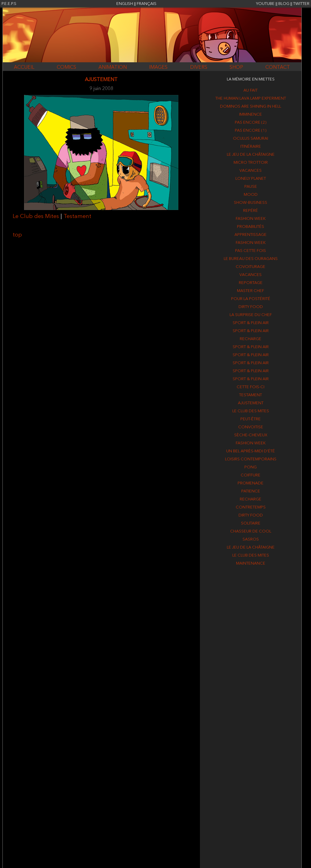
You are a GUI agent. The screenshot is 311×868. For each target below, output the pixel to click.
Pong (251, 467)
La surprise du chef (251, 315)
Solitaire (251, 523)
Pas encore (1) (251, 131)
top (17, 235)
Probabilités (251, 227)
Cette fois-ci (251, 387)
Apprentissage (251, 235)
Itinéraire (251, 147)
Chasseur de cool (251, 531)
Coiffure (251, 475)
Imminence (251, 115)
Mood (251, 195)
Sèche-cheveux (251, 435)
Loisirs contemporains (251, 459)
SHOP (236, 68)
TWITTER (301, 4)
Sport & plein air (251, 323)
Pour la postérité (251, 299)
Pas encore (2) (251, 123)
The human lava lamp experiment (251, 99)
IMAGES (158, 68)
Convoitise (251, 427)
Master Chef (251, 291)
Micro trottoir (251, 163)
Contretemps (251, 507)
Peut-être (251, 419)
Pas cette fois (251, 251)
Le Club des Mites (36, 216)
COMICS (66, 68)
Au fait (251, 91)
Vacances (251, 171)
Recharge (251, 339)
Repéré (251, 211)
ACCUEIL (24, 68)
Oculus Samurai (251, 139)
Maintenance (251, 564)
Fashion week (251, 219)
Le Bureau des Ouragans (251, 259)
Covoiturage (251, 267)
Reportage (251, 283)
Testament (77, 216)
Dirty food (251, 307)
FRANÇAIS (147, 4)
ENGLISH (125, 4)
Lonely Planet (251, 179)
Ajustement (251, 403)
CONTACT (278, 68)
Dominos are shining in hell (251, 107)
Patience (251, 491)
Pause (251, 187)
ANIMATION (113, 68)
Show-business (251, 203)
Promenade (251, 483)
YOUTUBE (265, 4)
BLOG (284, 4)
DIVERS (199, 68)
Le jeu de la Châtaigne (251, 155)
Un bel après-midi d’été (251, 451)
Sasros (251, 539)
